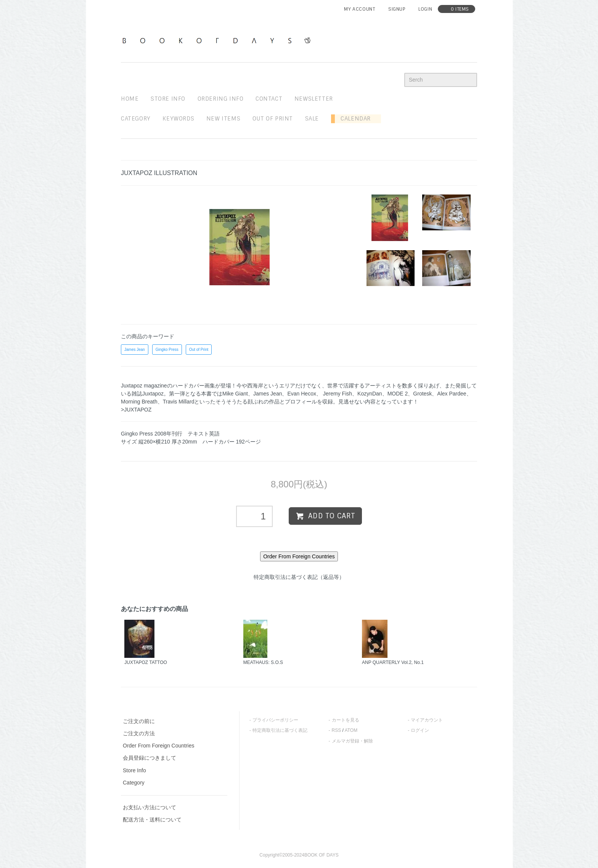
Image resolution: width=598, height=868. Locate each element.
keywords (178, 119)
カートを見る (346, 720)
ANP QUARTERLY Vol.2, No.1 (393, 662)
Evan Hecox (301, 394)
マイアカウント (427, 720)
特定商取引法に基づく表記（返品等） (299, 577)
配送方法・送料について (152, 820)
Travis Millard (179, 402)
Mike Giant (235, 394)
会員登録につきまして (149, 758)
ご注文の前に (139, 721)
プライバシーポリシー (275, 720)
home (130, 99)
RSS (337, 730)
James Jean (135, 350)
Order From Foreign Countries (159, 746)
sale (312, 119)
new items (223, 119)
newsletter (314, 99)
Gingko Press (167, 350)
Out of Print (199, 350)
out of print (273, 119)
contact (269, 99)
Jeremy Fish (338, 394)
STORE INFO (168, 99)
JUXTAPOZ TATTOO (146, 662)
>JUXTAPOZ (136, 410)
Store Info (134, 770)
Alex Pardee (452, 394)
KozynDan (370, 394)
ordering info (221, 99)
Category (136, 119)
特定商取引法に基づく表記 (280, 730)
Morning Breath (139, 402)
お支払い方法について (149, 807)
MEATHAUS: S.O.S (263, 662)
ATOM (351, 730)
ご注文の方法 (139, 733)
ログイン (420, 730)
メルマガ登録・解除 (352, 741)
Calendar (353, 119)
